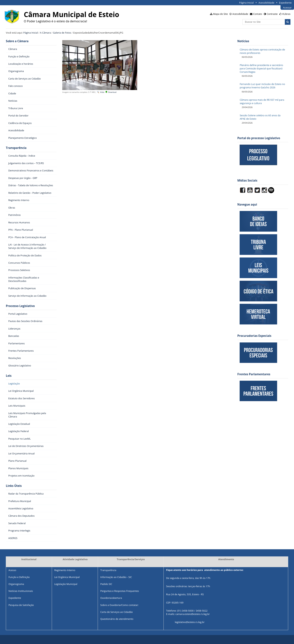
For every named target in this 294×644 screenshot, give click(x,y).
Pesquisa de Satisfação (21, 605)
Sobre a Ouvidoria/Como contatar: (119, 605)
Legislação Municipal (66, 584)
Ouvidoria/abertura (111, 598)
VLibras (286, 14)
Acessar (287, 8)
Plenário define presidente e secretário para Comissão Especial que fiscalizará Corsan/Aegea (261, 68)
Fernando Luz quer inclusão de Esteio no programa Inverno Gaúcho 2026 (262, 86)
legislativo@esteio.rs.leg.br (190, 622)
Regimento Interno (65, 570)
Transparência (16, 148)
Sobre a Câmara (17, 41)
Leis (9, 376)
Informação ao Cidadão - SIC (116, 577)
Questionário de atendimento (117, 619)
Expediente (285, 3)
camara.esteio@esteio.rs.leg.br (192, 614)
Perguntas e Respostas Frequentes (120, 591)
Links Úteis (14, 486)
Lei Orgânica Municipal (67, 577)
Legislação (14, 384)
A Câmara (45, 33)
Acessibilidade (266, 3)
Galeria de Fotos (62, 33)
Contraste (272, 14)
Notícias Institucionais (21, 591)
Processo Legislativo (20, 306)
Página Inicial (246, 3)
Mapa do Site (220, 14)
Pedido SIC (106, 584)
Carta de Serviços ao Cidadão (117, 612)
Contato (258, 14)
